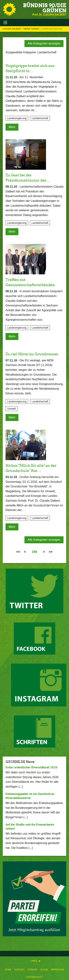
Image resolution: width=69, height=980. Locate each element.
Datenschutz (34, 977)
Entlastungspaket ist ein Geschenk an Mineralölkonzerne (30, 796)
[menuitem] (8, 969)
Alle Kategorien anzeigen (44, 43)
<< (18, 552)
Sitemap (32, 970)
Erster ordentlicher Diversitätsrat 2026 (31, 767)
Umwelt (11, 409)
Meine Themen (32, 29)
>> (51, 552)
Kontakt (20, 970)
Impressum (57, 970)
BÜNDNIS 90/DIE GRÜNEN (45, 8)
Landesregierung (52, 29)
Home (8, 970)
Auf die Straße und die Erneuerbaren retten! (30, 826)
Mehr (12, 127)
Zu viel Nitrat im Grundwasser (32, 354)
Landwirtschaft (40, 118)
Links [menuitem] (34, 961)
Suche (44, 970)
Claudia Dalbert (12, 29)
